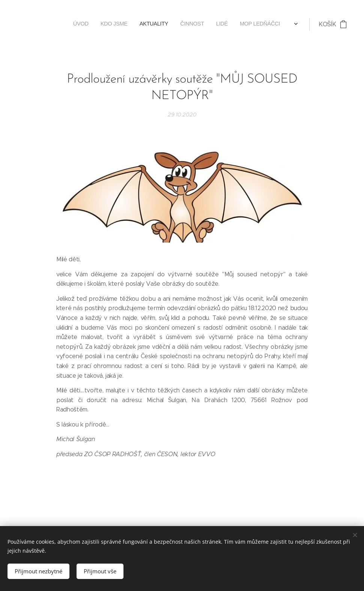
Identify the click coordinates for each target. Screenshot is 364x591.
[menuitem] (106, 24)
